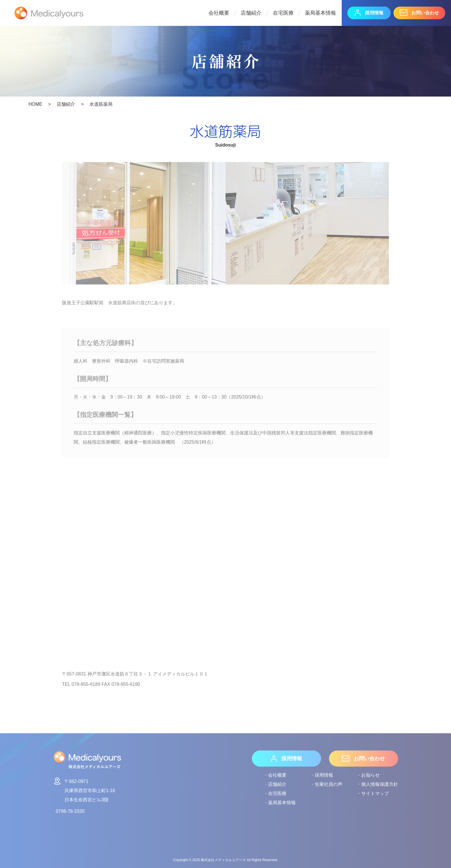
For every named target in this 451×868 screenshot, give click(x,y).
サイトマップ (375, 793)
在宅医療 (283, 13)
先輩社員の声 (328, 784)
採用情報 (369, 13)
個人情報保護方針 (380, 784)
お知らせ (370, 775)
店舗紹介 (251, 13)
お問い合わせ (419, 13)
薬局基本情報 (320, 13)
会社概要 (219, 13)
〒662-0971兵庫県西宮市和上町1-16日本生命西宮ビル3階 (84, 790)
